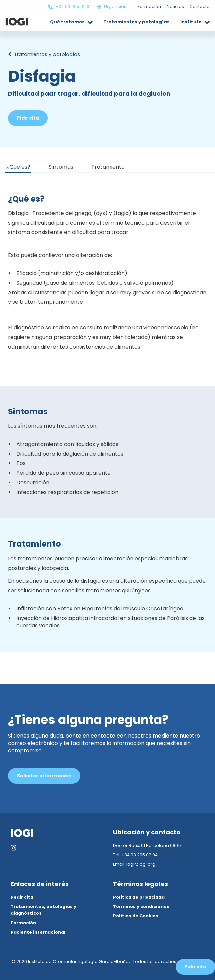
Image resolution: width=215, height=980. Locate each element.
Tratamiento (108, 167)
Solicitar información (44, 776)
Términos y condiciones (141, 906)
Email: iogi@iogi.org (134, 864)
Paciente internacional (38, 932)
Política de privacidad (139, 897)
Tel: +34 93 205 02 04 (135, 855)
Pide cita (28, 118)
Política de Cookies (136, 916)
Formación (23, 923)
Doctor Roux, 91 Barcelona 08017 (147, 845)
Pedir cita (22, 897)
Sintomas (61, 167)
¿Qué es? (18, 167)
